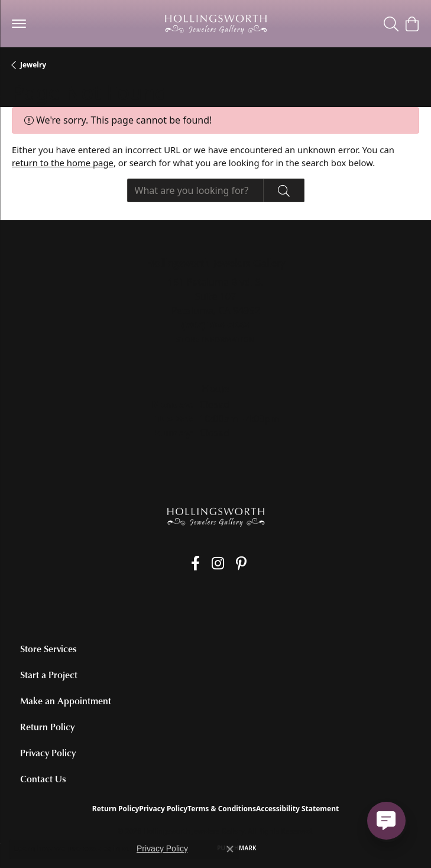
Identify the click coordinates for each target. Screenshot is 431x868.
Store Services (48, 649)
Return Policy (47, 727)
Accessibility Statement (297, 809)
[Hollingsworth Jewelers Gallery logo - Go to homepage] (216, 24)
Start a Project (49, 675)
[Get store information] (215, 340)
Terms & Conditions (222, 809)
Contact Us (43, 779)
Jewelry (33, 65)
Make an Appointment (66, 701)
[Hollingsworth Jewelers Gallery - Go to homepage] (216, 516)
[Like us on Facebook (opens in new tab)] (195, 563)
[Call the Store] (215, 325)
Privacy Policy (48, 753)
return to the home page (63, 163)
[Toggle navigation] (19, 24)
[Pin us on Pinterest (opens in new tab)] (241, 563)
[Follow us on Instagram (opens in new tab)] (218, 563)
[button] (391, 24)
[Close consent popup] (230, 849)
